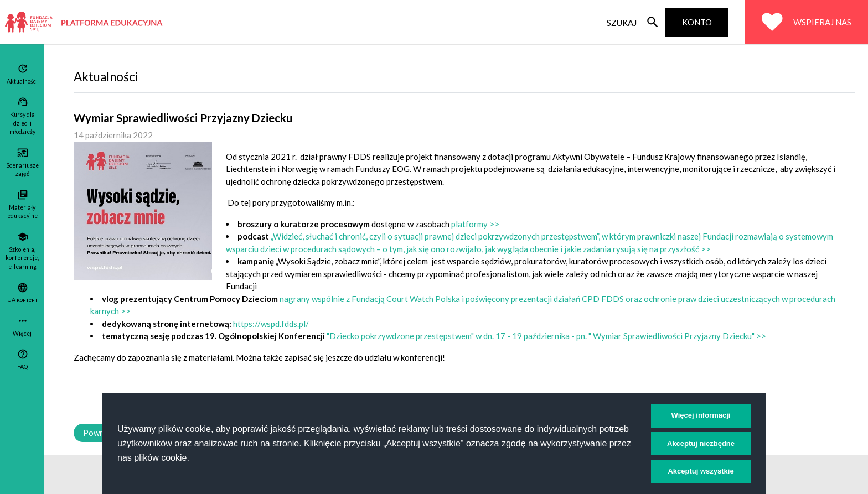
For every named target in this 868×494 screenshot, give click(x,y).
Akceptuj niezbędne (701, 443)
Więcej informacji (701, 415)
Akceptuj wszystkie (701, 471)
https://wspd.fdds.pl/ (271, 324)
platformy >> (475, 224)
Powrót (97, 433)
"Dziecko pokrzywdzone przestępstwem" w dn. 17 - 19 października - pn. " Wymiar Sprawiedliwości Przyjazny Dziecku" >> (546, 336)
